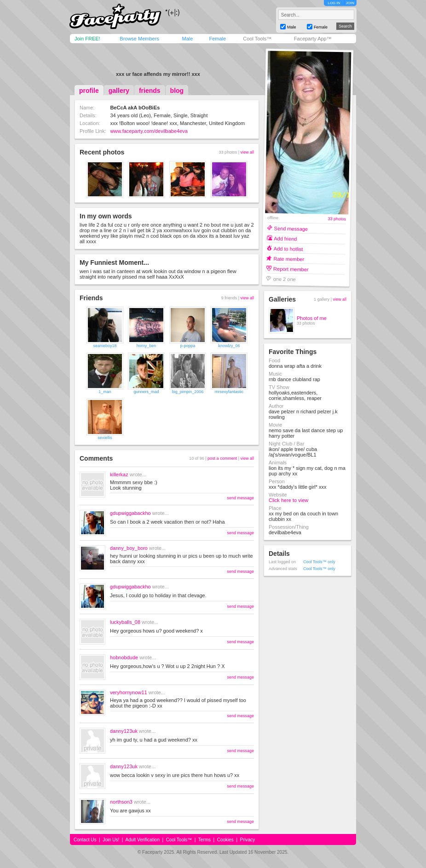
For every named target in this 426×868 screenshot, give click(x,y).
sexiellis (105, 438)
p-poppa (187, 346)
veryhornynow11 (129, 692)
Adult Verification (142, 840)
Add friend (285, 238)
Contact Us (85, 840)
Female (217, 39)
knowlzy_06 (229, 346)
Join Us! (111, 840)
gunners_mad (146, 392)
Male (187, 39)
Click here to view (288, 500)
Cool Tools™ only (319, 562)
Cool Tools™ (257, 39)
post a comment (222, 458)
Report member (291, 269)
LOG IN (334, 3)
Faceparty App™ (313, 39)
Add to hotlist (288, 248)
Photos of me (312, 318)
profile (89, 91)
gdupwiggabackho (130, 513)
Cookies (225, 840)
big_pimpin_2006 (188, 392)
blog (177, 91)
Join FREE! (87, 39)
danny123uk (124, 731)
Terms (204, 840)
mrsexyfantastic (229, 392)
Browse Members (139, 39)
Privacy (248, 840)
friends (150, 91)
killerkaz (119, 474)
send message (240, 498)
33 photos (337, 219)
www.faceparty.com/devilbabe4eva (149, 131)
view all (247, 152)
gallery (119, 91)
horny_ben (147, 346)
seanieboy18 (105, 346)
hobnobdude (124, 657)
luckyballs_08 (125, 622)
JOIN (350, 3)
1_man (105, 392)
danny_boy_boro (129, 548)
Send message (291, 228)
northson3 (121, 802)
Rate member (289, 259)
